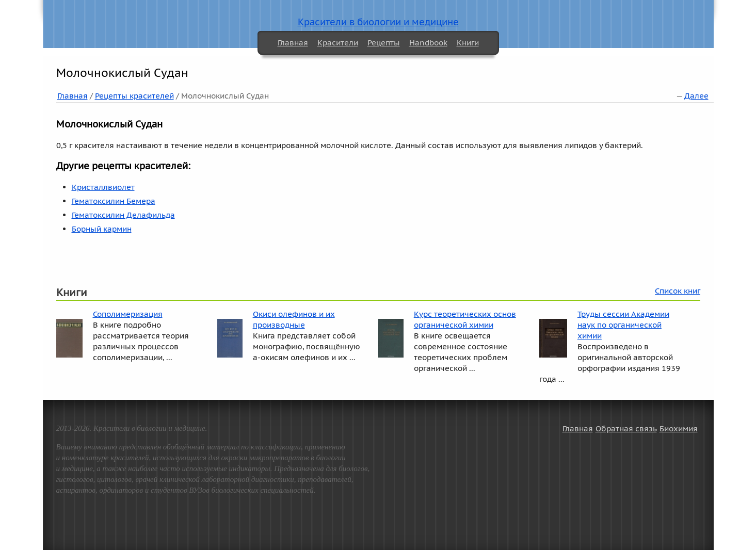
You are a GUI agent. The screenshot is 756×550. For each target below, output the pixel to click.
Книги (468, 43)
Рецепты (384, 43)
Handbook (428, 43)
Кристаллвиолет (103, 187)
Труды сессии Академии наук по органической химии (623, 325)
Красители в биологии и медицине (378, 22)
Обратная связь (626, 428)
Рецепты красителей (134, 96)
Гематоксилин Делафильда (123, 215)
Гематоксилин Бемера (114, 201)
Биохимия (679, 428)
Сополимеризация (128, 314)
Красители (338, 43)
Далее (696, 96)
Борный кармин (102, 229)
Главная (293, 43)
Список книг (678, 291)
